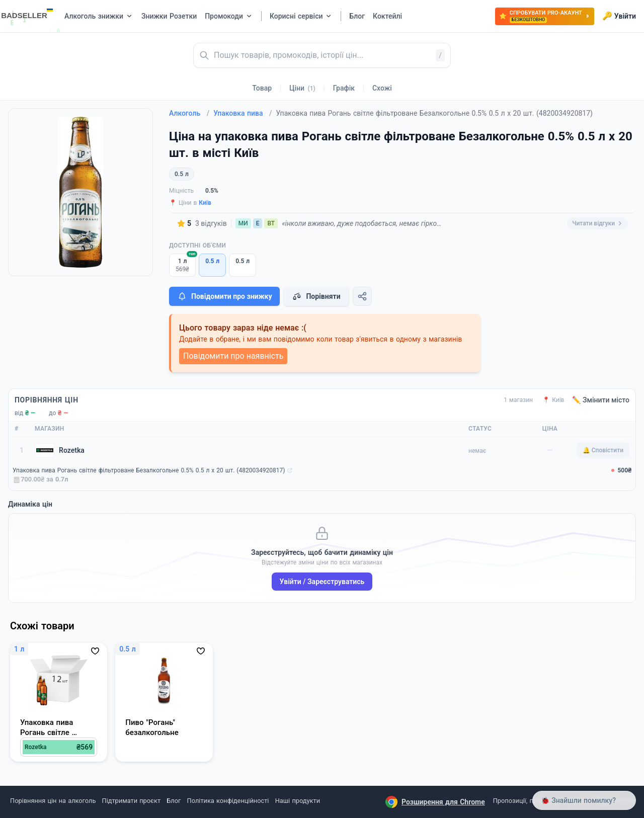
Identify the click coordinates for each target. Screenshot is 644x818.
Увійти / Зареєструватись (322, 582)
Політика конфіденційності (228, 801)
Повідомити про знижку (224, 296)
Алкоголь (189, 113)
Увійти (619, 16)
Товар (262, 88)
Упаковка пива (243, 113)
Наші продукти (298, 801)
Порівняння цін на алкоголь (53, 801)
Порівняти (316, 296)
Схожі (382, 88)
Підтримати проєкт (131, 801)
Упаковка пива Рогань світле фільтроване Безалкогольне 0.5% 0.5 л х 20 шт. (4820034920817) (149, 470)
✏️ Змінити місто (601, 400)
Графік (344, 88)
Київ (205, 203)
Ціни (302, 88)
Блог (174, 801)
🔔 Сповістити (603, 450)
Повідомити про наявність (233, 356)
